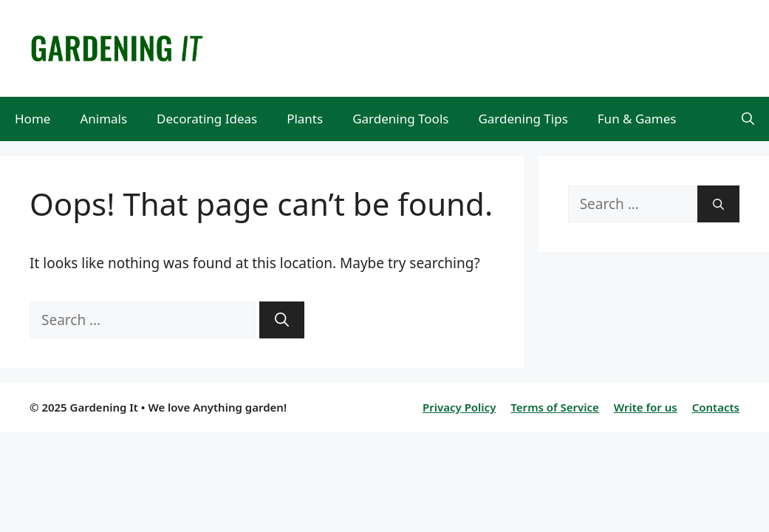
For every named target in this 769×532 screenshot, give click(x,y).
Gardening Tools (400, 119)
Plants (305, 119)
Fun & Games (637, 119)
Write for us (646, 407)
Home (33, 119)
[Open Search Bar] (748, 119)
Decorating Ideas (207, 119)
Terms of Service (554, 407)
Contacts (716, 407)
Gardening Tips (523, 119)
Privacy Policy (459, 407)
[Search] (282, 320)
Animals (103, 119)
